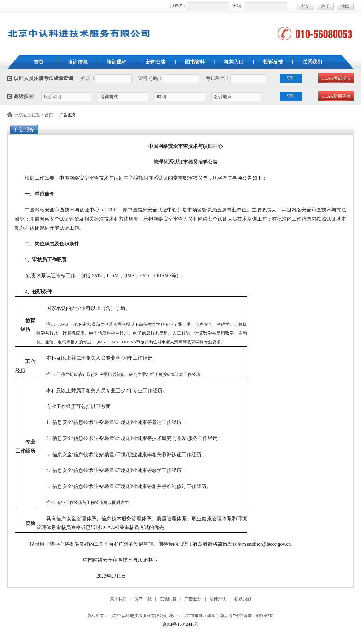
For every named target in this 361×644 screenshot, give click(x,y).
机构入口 (234, 62)
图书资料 (195, 62)
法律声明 (218, 599)
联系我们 (312, 62)
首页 (39, 62)
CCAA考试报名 (336, 78)
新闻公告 (156, 62)
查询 (291, 78)
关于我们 (118, 599)
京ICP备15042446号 (181, 624)
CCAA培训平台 (336, 96)
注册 (325, 6)
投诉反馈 (273, 62)
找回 (345, 6)
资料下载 (143, 599)
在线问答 (168, 599)
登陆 (306, 6)
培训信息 (78, 62)
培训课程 (117, 62)
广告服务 (68, 115)
